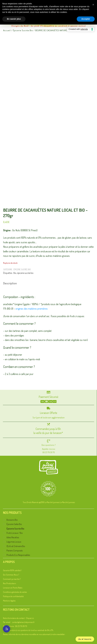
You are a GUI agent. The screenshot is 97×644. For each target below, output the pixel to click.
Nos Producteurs (9, 583)
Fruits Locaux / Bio (14, 533)
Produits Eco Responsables (17, 555)
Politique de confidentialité (13, 596)
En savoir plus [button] (14, 19)
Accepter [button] (86, 19)
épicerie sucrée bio (25, 273)
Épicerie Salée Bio (13, 524)
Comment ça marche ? (12, 579)
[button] (93, 5)
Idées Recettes (12, 537)
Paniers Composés (14, 550)
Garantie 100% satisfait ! (12, 570)
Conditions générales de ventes (15, 592)
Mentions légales (9, 601)
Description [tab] (10, 283)
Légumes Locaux (13, 542)
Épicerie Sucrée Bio (22, 269)
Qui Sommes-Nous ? (11, 575)
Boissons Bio (11, 520)
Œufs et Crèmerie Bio (15, 546)
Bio (15, 273)
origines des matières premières (32, 309)
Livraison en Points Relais (13, 588)
